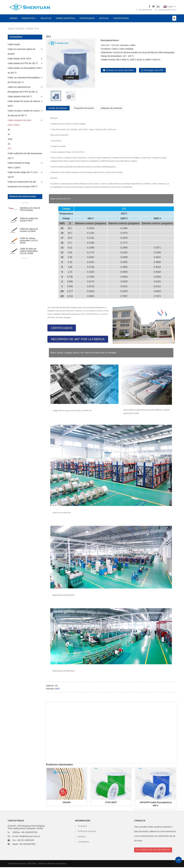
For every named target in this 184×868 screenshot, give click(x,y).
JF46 (10, 140)
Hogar (13, 19)
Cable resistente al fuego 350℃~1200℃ (19, 166)
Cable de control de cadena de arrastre (21, 52)
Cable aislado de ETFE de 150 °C (23, 64)
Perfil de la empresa (87, 832)
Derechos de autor (17, 865)
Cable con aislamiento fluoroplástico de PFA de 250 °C (24, 81)
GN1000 (67, 803)
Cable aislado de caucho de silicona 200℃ (24, 104)
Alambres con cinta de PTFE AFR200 (30, 210)
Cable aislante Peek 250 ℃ (20, 97)
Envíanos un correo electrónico (120, 71)
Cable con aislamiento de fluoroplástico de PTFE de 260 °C (23, 90)
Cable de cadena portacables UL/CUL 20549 (29, 241)
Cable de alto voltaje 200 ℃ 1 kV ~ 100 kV (23, 176)
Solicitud (46, 19)
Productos (29, 19)
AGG (57, 690)
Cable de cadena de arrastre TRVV (29, 220)
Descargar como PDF (154, 71)
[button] (62, 329)
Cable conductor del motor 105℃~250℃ (20, 123)
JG (9, 145)
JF (9, 135)
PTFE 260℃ (111, 803)
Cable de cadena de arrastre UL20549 (29, 231)
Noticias (104, 19)
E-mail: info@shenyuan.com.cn (26, 837)
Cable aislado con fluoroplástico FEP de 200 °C (24, 71)
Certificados (87, 19)
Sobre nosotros (65, 19)
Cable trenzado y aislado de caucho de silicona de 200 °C (24, 114)
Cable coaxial (14, 45)
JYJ (37, 29)
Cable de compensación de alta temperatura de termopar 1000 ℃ (23, 185)
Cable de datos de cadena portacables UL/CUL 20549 (29, 252)
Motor (30, 29)
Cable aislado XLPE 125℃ (20, 59)
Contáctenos (121, 19)
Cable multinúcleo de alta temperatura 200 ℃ (25, 157)
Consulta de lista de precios (155, 851)
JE (9, 131)
